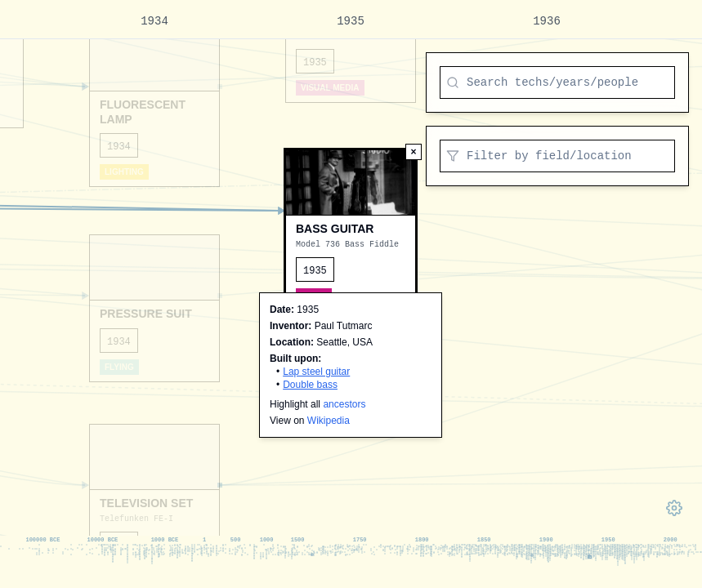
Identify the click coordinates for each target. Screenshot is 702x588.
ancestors (344, 404)
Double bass (310, 385)
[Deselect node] (414, 152)
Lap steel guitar (316, 372)
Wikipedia (329, 421)
